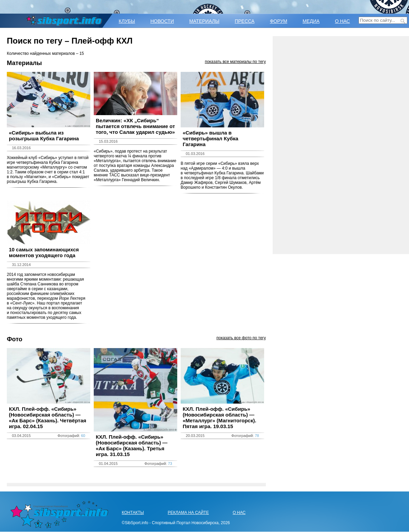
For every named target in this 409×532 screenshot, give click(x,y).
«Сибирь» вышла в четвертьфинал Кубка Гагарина (210, 138)
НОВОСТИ (162, 21)
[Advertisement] (341, 145)
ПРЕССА (245, 21)
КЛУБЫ (127, 21)
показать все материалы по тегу (235, 62)
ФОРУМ (279, 21)
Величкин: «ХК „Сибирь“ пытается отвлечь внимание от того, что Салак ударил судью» (135, 126)
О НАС (343, 21)
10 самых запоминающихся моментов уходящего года (44, 252)
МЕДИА (311, 21)
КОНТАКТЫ (133, 513)
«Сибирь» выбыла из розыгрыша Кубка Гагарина (44, 136)
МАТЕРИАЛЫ (204, 21)
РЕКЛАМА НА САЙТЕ (188, 513)
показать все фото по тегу (241, 338)
